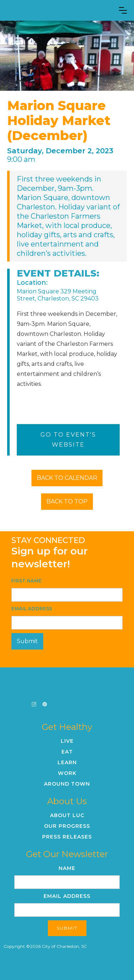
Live (67, 741)
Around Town (67, 784)
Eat (67, 752)
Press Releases (67, 837)
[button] (123, 10)
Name (67, 868)
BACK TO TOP (67, 501)
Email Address (32, 609)
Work (67, 773)
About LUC (67, 815)
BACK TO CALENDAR (67, 478)
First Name (27, 581)
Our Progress (67, 826)
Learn (67, 762)
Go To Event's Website (68, 440)
